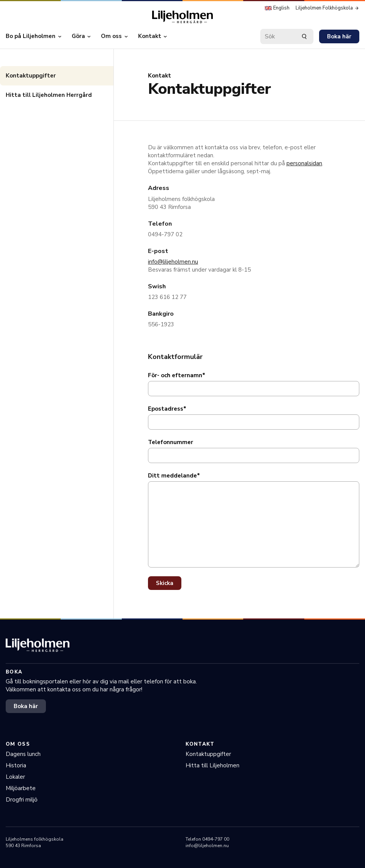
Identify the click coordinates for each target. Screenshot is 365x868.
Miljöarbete (21, 788)
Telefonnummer (171, 442)
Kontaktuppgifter (31, 76)
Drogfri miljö (22, 800)
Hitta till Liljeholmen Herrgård (49, 95)
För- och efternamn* (177, 375)
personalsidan (304, 163)
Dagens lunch (23, 754)
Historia (16, 765)
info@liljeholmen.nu (173, 262)
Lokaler (15, 777)
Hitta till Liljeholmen (212, 765)
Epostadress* (167, 409)
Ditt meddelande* (174, 476)
